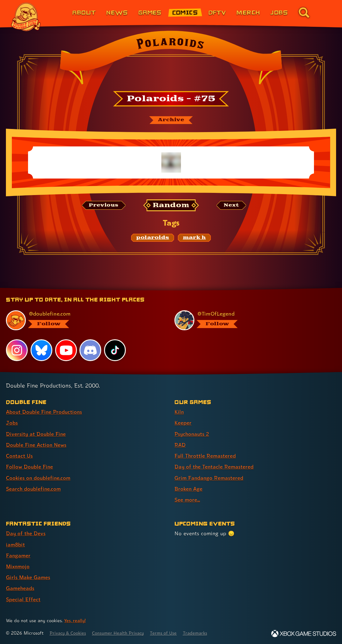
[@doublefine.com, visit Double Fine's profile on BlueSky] (83, 321)
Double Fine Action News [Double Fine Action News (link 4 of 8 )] (37, 445)
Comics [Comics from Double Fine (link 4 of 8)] (185, 12)
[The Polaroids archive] (171, 120)
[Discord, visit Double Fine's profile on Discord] (91, 351)
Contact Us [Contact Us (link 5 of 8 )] (19, 456)
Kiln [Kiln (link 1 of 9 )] (179, 412)
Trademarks (202, 632)
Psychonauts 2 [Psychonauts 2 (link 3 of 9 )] (193, 434)
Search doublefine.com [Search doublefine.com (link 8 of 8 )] (34, 489)
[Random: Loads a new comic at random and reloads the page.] (171, 206)
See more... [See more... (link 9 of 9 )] (187, 500)
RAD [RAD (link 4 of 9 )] (180, 445)
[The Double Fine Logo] (26, 17)
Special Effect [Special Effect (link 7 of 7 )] (23, 599)
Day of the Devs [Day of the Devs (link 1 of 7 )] (26, 533)
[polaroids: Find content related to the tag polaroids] (153, 238)
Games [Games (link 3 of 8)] (150, 12)
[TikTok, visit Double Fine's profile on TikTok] (115, 351)
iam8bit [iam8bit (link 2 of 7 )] (16, 544)
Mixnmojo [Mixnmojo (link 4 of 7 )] (18, 566)
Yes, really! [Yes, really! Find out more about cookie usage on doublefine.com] (75, 620)
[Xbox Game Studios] (304, 633)
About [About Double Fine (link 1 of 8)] (84, 12)
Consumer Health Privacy (122, 632)
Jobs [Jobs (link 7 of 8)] (279, 12)
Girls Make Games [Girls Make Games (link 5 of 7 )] (28, 577)
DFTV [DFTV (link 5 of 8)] (217, 12)
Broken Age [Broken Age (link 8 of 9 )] (189, 489)
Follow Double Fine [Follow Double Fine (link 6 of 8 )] (30, 467)
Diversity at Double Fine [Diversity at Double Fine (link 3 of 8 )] (36, 434)
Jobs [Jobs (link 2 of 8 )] (12, 423)
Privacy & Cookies (69, 632)
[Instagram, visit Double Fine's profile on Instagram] (17, 351)
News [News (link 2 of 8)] (117, 12)
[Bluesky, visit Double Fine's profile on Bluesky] (41, 351)
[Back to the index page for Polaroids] (171, 60)
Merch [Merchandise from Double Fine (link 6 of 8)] (248, 12)
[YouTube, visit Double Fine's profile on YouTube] (66, 351)
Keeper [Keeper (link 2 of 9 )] (183, 423)
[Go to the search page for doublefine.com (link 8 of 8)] (304, 12)
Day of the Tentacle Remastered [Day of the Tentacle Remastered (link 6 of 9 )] (215, 467)
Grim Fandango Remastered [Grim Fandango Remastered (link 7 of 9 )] (209, 478)
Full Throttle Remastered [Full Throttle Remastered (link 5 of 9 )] (206, 456)
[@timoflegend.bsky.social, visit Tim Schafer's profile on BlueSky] (252, 321)
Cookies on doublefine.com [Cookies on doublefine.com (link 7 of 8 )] (39, 478)
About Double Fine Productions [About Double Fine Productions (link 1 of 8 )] (45, 412)
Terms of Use (169, 632)
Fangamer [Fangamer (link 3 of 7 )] (19, 555)
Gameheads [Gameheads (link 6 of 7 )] (20, 588)
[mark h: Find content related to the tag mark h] (194, 238)
